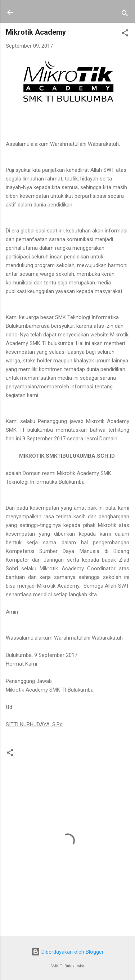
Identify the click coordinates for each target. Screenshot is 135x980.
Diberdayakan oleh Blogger (67, 952)
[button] (125, 34)
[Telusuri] (125, 15)
